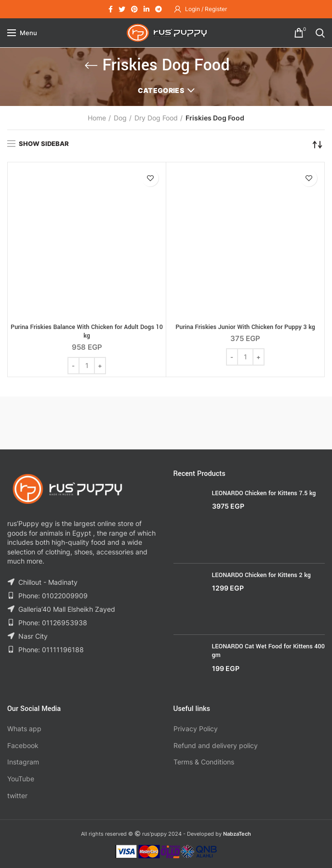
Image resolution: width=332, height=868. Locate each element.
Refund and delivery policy (216, 745)
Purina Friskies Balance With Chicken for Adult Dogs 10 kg (87, 331)
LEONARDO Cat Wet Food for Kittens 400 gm (268, 651)
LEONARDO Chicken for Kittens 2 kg (261, 575)
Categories (161, 90)
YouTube (21, 779)
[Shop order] (318, 145)
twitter (17, 796)
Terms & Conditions (204, 762)
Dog (120, 118)
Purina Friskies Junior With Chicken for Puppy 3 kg (245, 327)
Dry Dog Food (156, 118)
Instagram (23, 762)
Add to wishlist (150, 178)
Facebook (23, 745)
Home (97, 118)
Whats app (24, 729)
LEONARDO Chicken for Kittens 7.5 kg (264, 493)
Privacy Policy (196, 729)
